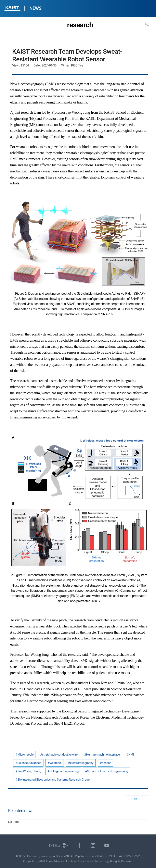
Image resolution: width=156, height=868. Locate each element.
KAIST (13, 9)
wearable (56, 763)
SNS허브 (54, 846)
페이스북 (79, 846)
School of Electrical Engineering (108, 771)
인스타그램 (93, 846)
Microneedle (25, 755)
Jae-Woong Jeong (29, 771)
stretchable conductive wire (60, 755)
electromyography (82, 763)
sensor (106, 763)
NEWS (35, 8)
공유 (147, 25)
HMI (131, 755)
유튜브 (107, 846)
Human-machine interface (103, 755)
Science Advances (29, 763)
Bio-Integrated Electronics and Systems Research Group (54, 780)
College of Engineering (64, 771)
